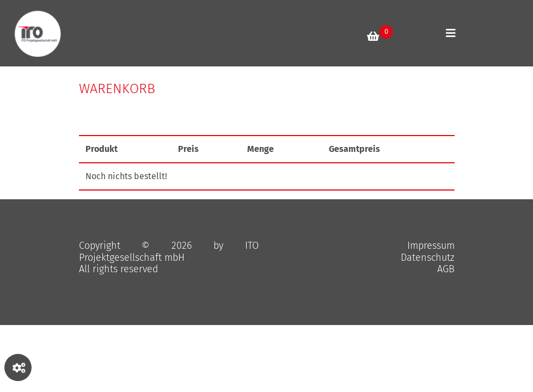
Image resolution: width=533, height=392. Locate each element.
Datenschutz (428, 258)
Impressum (431, 246)
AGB (446, 269)
